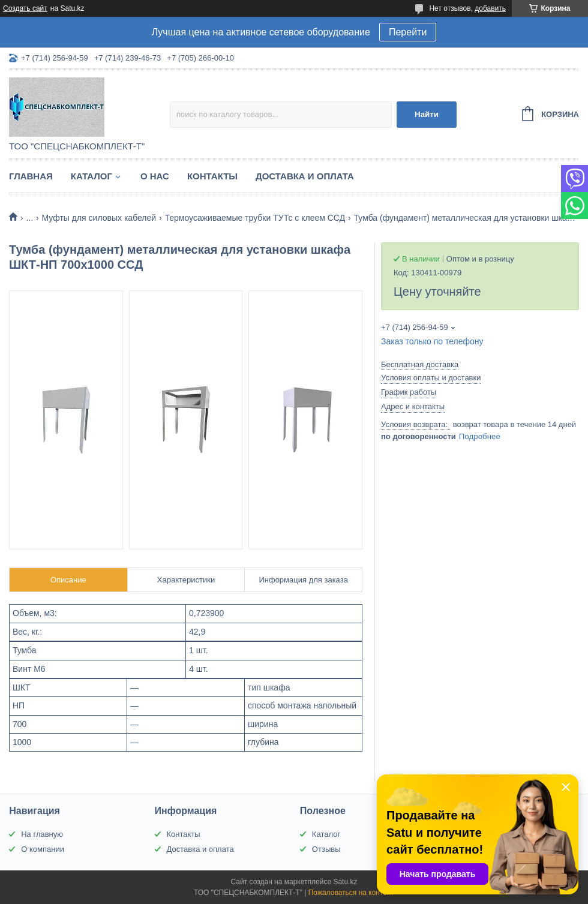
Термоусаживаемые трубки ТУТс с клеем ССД (255, 218)
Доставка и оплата (305, 176)
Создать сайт (25, 8)
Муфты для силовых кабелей (99, 218)
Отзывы (326, 849)
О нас (155, 176)
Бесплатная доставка (420, 364)
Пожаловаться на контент (351, 893)
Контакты (212, 176)
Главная (31, 176)
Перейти (408, 32)
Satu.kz (345, 882)
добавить (490, 8)
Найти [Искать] (427, 114)
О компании (43, 849)
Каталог (91, 176)
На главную (42, 834)
